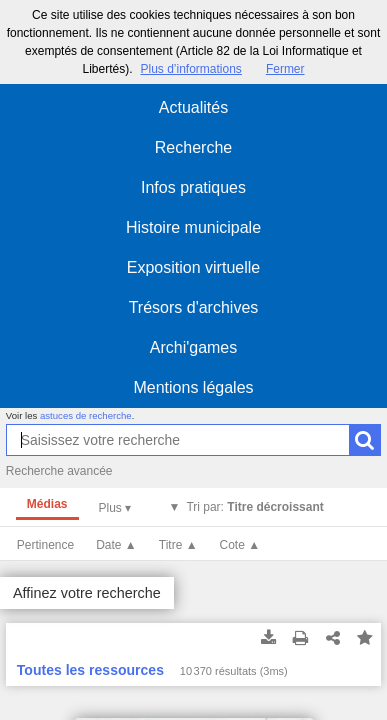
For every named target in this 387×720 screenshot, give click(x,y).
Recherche (193, 147)
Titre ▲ (178, 545)
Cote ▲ (240, 545)
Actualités (193, 107)
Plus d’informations (190, 69)
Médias (47, 504)
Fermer (285, 69)
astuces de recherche (86, 415)
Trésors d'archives (194, 307)
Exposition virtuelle (193, 267)
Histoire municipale (193, 227)
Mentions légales (193, 387)
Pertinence (45, 545)
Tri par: (254, 507)
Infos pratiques (193, 187)
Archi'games (194, 347)
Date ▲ (116, 545)
